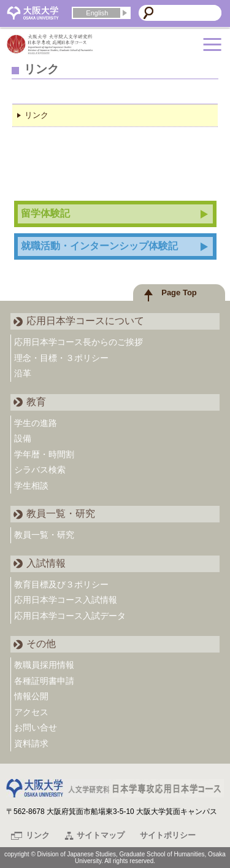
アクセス (31, 712)
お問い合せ (36, 727)
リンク (36, 115)
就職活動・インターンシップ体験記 (99, 246)
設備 (23, 438)
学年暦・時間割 (44, 454)
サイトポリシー (168, 835)
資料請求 (31, 743)
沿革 (23, 373)
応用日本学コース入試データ (70, 616)
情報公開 (31, 696)
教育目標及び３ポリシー (61, 584)
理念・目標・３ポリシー (61, 358)
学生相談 (31, 486)
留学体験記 (45, 213)
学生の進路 (36, 423)
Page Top (179, 293)
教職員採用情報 (44, 665)
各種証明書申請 (44, 681)
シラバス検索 (40, 470)
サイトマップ (101, 835)
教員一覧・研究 (44, 535)
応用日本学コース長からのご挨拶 (79, 342)
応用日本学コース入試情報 (66, 600)
